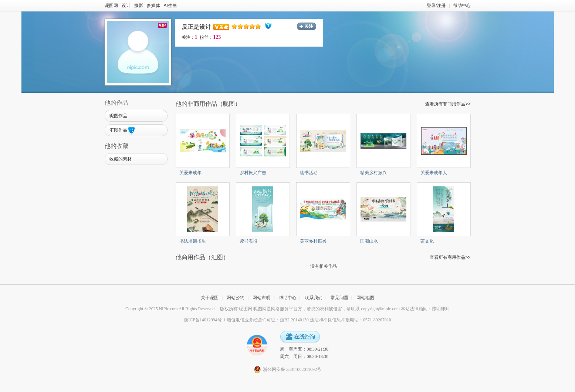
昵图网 (111, 6)
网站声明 (261, 298)
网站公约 (236, 298)
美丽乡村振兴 (313, 241)
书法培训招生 (193, 241)
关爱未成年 (190, 173)
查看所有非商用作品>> (448, 104)
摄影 (139, 6)
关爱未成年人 (434, 173)
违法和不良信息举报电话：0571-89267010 (351, 320)
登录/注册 (436, 6)
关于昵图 (210, 298)
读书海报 (248, 241)
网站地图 (365, 298)
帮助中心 (462, 6)
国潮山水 (369, 241)
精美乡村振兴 (373, 173)
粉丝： (210, 37)
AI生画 (170, 6)
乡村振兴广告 (253, 173)
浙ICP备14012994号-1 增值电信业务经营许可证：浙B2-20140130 (246, 320)
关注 (309, 26)
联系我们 (314, 298)
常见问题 (339, 298)
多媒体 (153, 6)
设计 (126, 6)
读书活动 (309, 173)
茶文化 (427, 241)
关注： (190, 37)
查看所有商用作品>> (450, 257)
